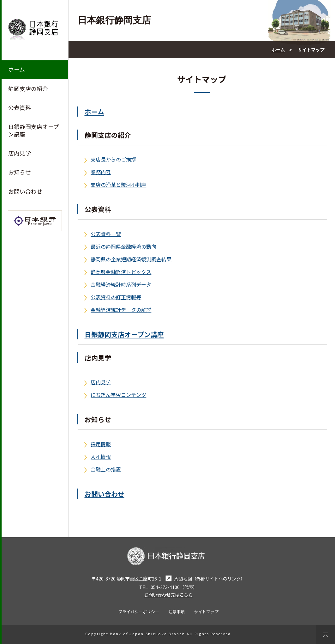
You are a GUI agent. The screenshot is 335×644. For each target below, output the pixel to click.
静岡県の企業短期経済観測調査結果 (131, 259)
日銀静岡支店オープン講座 (34, 130)
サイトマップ (206, 612)
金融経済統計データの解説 (121, 310)
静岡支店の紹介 (28, 89)
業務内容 (101, 172)
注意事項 (176, 612)
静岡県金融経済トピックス (121, 272)
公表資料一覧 (106, 234)
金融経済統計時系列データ (121, 284)
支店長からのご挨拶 (113, 159)
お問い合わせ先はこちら (168, 595)
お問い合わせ (25, 191)
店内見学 (20, 153)
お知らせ (20, 172)
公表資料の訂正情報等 (116, 297)
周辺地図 (178, 578)
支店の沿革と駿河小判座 (118, 185)
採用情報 (101, 444)
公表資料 (20, 108)
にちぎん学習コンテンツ (118, 395)
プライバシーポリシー (139, 612)
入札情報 (101, 457)
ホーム (17, 69)
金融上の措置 (106, 469)
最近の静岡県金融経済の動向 (123, 246)
